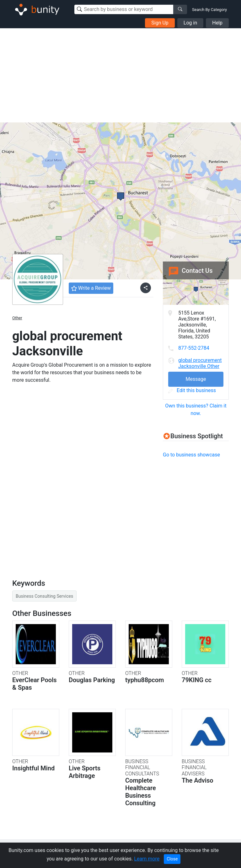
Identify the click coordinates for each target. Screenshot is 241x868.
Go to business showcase (191, 455)
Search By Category (209, 10)
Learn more (147, 859)
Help (217, 23)
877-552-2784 (194, 348)
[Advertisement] (120, 75)
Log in (190, 23)
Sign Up (160, 23)
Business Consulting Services (44, 596)
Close (172, 859)
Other (17, 318)
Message (196, 379)
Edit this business (192, 390)
